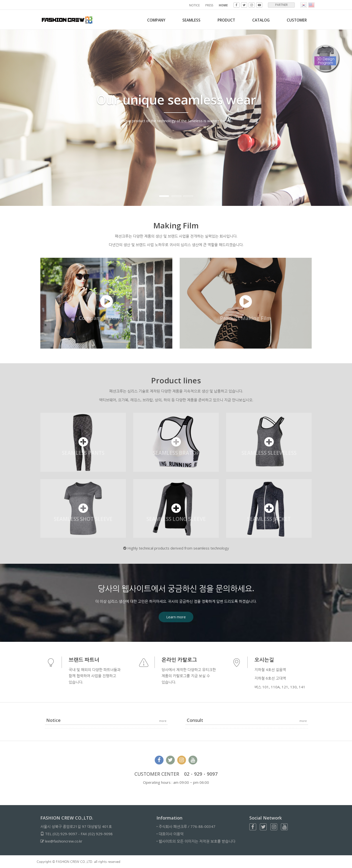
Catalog (258, 20)
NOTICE (194, 5)
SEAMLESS (184, 20)
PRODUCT (221, 20)
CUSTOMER (296, 20)
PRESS (209, 5)
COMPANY (146, 20)
